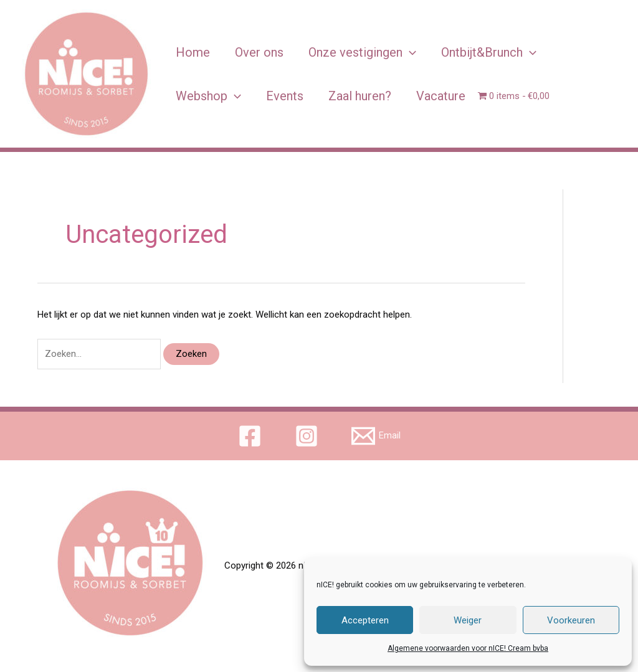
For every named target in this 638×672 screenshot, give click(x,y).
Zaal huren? (360, 96)
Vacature (441, 96)
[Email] (376, 436)
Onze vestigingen (362, 52)
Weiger (468, 620)
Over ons (259, 52)
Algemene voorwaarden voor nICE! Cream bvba (468, 648)
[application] (409, 52)
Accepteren (365, 620)
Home (193, 52)
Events (285, 96)
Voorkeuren (571, 620)
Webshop (208, 96)
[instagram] (308, 436)
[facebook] (252, 436)
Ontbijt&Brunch (489, 52)
